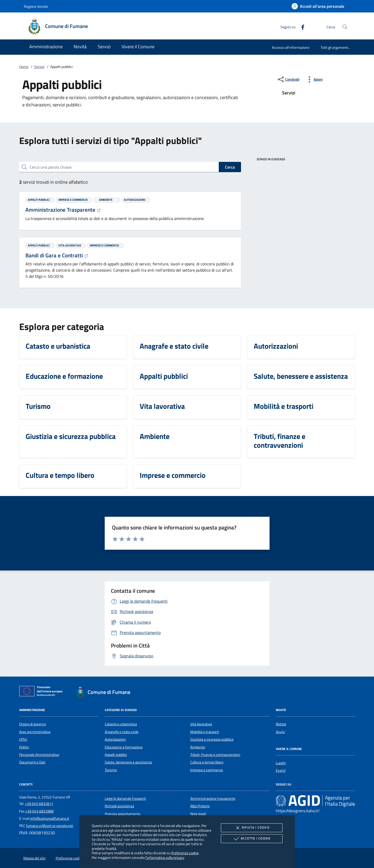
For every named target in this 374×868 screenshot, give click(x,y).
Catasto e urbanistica (121, 724)
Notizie (281, 724)
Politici (24, 747)
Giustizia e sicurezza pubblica (212, 739)
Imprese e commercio (207, 770)
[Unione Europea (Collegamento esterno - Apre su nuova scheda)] (42, 692)
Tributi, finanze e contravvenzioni (215, 755)
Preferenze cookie (185, 853)
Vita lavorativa (201, 724)
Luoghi (281, 763)
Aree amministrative (35, 732)
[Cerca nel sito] (345, 27)
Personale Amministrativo (39, 755)
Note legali (198, 814)
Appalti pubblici (116, 755)
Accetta (252, 839)
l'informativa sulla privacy (165, 857)
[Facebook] (301, 27)
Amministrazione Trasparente (63, 210)
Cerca (230, 167)
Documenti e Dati (32, 762)
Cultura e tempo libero (207, 762)
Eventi (281, 770)
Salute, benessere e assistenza (128, 762)
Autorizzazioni (115, 739)
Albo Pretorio (200, 806)
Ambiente (198, 747)
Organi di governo (33, 724)
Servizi (39, 67)
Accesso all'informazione (291, 47)
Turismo (111, 770)
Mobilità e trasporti (205, 732)
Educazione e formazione (124, 747)
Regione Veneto (36, 6)
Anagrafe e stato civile (122, 732)
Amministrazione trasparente (213, 798)
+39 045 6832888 (39, 811)
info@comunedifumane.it (50, 818)
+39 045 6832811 (39, 804)
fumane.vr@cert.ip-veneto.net (50, 826)
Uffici (23, 739)
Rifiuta (252, 828)
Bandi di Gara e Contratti (57, 255)
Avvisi (280, 732)
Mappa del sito (34, 858)
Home (24, 67)
